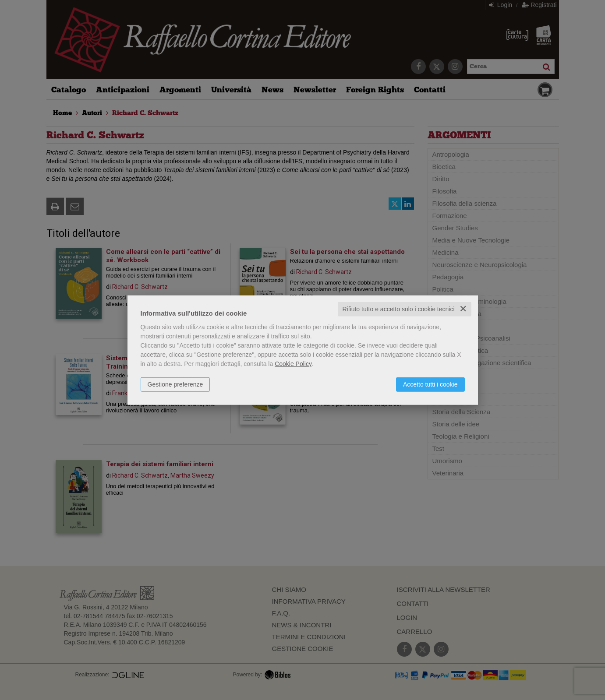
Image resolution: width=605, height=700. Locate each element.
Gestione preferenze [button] (175, 384)
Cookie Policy (293, 364)
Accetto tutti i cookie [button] (430, 384)
